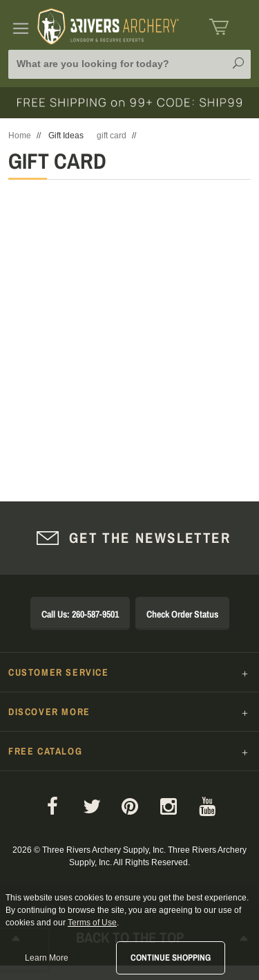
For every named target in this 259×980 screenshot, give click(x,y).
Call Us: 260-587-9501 (80, 614)
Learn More (47, 958)
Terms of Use (92, 923)
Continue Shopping (171, 958)
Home (20, 136)
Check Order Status (182, 614)
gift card (112, 136)
